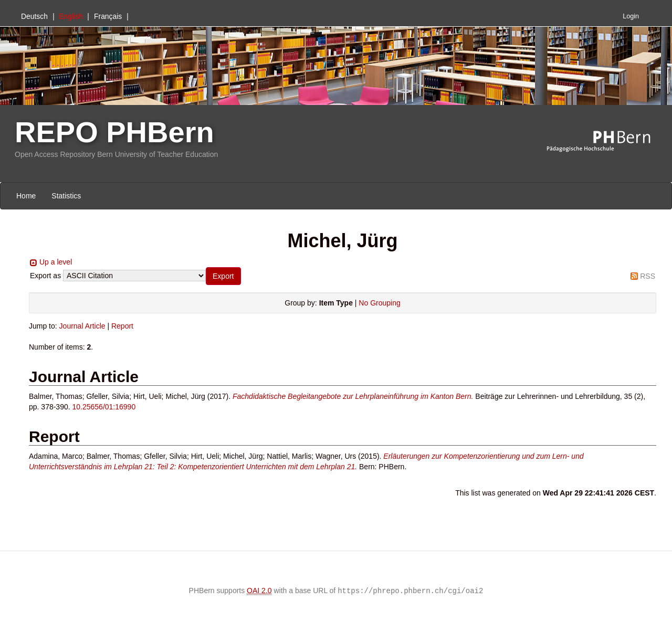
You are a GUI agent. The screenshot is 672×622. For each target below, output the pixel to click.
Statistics (66, 196)
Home (26, 196)
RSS (648, 276)
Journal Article (82, 326)
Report (122, 326)
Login (631, 16)
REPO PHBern (114, 132)
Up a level (56, 262)
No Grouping (379, 303)
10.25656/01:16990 (104, 407)
